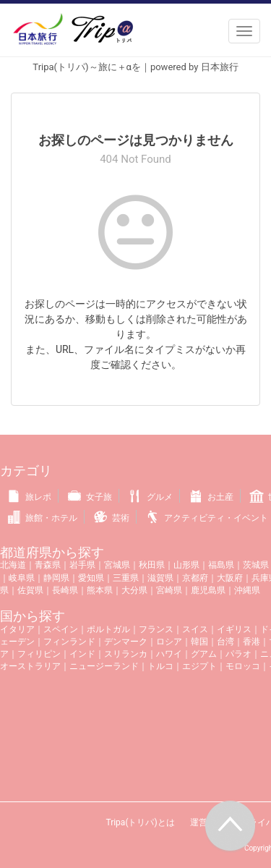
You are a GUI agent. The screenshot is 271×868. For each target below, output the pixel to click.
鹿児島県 (208, 590)
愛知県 (91, 578)
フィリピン (39, 654)
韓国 (199, 642)
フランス (156, 629)
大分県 (134, 590)
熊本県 (100, 590)
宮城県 (117, 565)
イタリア (17, 629)
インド (82, 654)
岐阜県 (22, 578)
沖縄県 (247, 590)
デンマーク (126, 642)
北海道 (13, 565)
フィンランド (69, 642)
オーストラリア (30, 666)
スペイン (61, 629)
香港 (251, 642)
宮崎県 (169, 590)
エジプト (199, 666)
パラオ (238, 654)
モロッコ (243, 666)
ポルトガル (108, 629)
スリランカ (126, 654)
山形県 (186, 565)
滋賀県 (160, 578)
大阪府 (230, 578)
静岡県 (56, 578)
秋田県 (152, 565)
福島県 (221, 565)
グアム (204, 654)
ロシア (169, 642)
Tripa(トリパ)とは (140, 822)
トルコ (160, 666)
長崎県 (65, 590)
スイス (195, 629)
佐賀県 (30, 590)
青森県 (48, 565)
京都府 (195, 578)
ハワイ (169, 654)
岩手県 (82, 565)
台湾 (225, 642)
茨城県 (256, 565)
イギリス (234, 629)
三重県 (126, 578)
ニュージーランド (104, 666)
